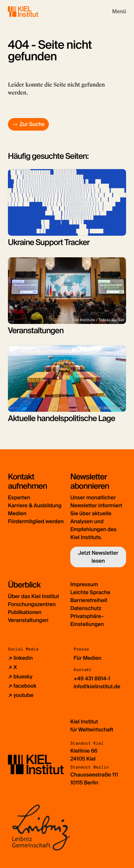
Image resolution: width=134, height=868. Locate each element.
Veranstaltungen (28, 620)
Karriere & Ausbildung (35, 505)
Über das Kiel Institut (33, 596)
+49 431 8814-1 (92, 679)
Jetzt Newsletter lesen (98, 557)
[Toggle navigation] (119, 12)
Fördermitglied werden (36, 521)
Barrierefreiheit (89, 600)
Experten (19, 497)
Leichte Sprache (90, 592)
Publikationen (25, 612)
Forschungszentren (32, 604)
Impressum (84, 584)
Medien (17, 513)
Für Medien (87, 658)
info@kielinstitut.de (97, 686)
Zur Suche (32, 124)
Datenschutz (86, 608)
